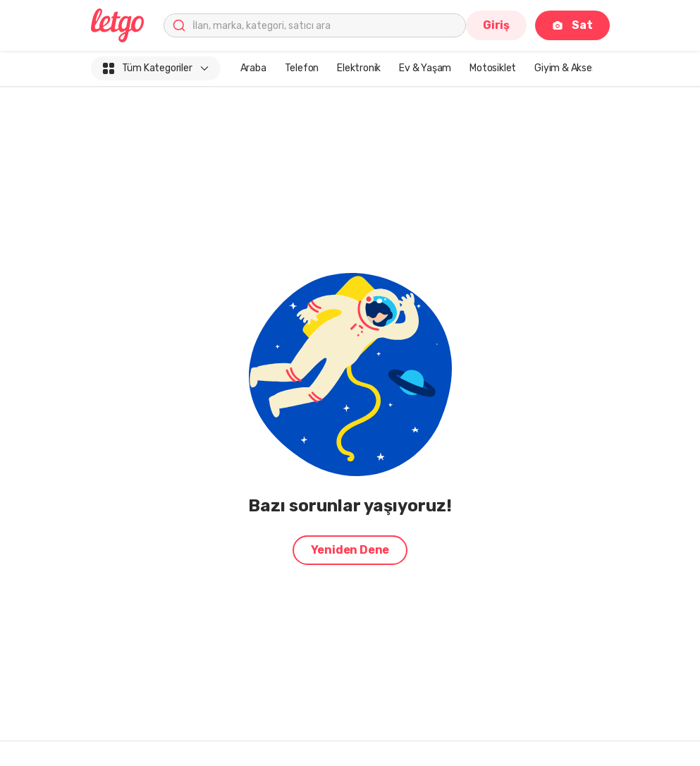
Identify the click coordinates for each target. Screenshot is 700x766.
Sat (572, 25)
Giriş (496, 25)
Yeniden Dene (350, 550)
